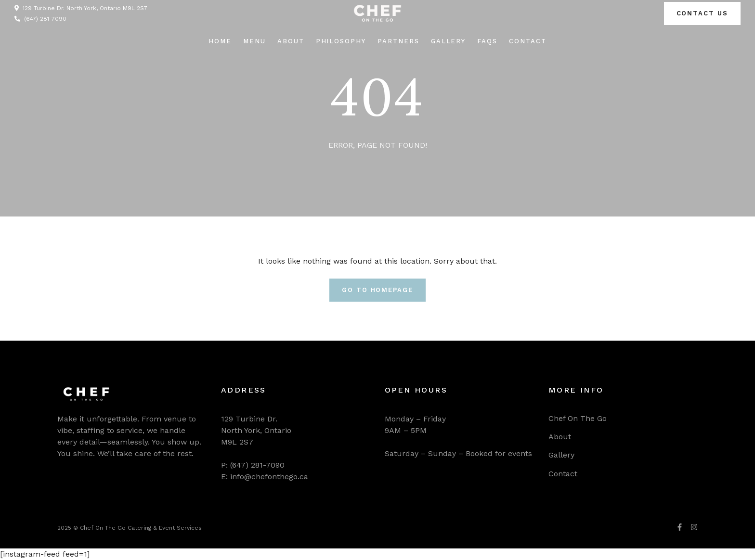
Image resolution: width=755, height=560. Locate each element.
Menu (254, 41)
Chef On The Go (578, 418)
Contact (528, 41)
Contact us (703, 13)
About (291, 41)
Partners (398, 41)
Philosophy (341, 41)
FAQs (487, 41)
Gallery (449, 41)
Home (220, 41)
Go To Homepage (377, 290)
